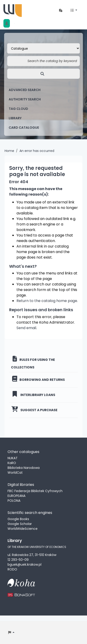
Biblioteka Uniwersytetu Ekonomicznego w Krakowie (13, 10)
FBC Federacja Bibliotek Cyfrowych (35, 491)
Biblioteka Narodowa (24, 468)
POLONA (14, 501)
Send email (26, 328)
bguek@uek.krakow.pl (24, 564)
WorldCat (15, 473)
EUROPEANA (16, 496)
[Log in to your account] (7, 23)
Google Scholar (20, 524)
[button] (61, 10)
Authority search (25, 99)
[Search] (43, 74)
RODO (12, 569)
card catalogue (24, 128)
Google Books (18, 519)
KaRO (12, 463)
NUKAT (13, 458)
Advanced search (25, 90)
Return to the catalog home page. (47, 301)
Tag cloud (18, 109)
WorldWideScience (23, 529)
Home (9, 151)
